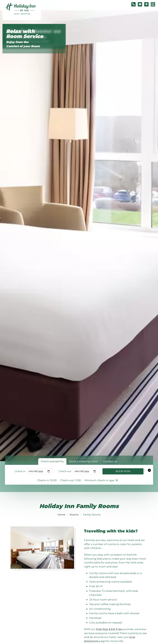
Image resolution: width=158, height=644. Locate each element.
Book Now (123, 471)
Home (61, 515)
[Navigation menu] (153, 4)
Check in (20, 471)
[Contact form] (140, 4)
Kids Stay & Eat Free (109, 629)
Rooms (74, 515)
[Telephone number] (133, 4)
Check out (65, 471)
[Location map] (146, 4)
